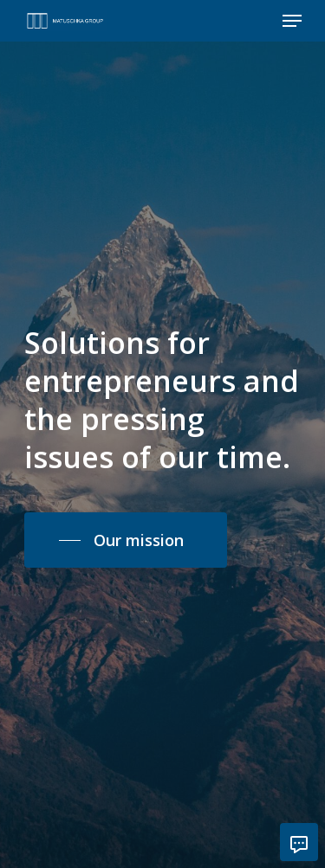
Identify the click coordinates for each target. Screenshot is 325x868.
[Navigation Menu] (292, 21)
